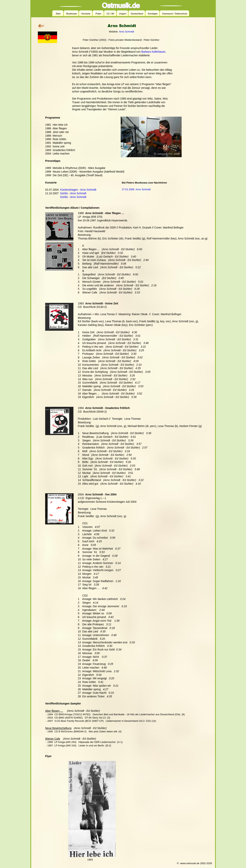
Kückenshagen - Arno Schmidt (78, 190)
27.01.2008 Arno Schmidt (136, 189)
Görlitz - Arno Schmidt (73, 193)
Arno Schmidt (126, 32)
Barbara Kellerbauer (153, 52)
